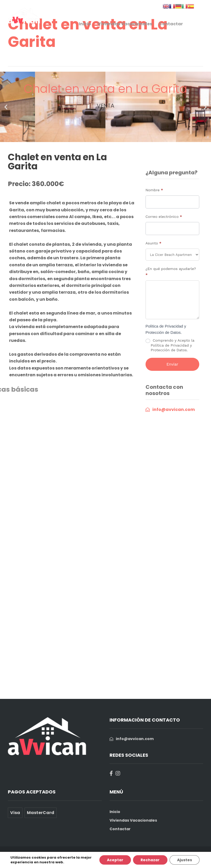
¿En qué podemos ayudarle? (171, 272)
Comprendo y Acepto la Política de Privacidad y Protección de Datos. (170, 345)
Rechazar (150, 860)
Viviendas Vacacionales (125, 24)
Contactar (171, 24)
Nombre (154, 190)
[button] (6, 107)
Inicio (85, 24)
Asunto (153, 243)
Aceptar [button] (114, 860)
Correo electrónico (164, 217)
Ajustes (184, 860)
